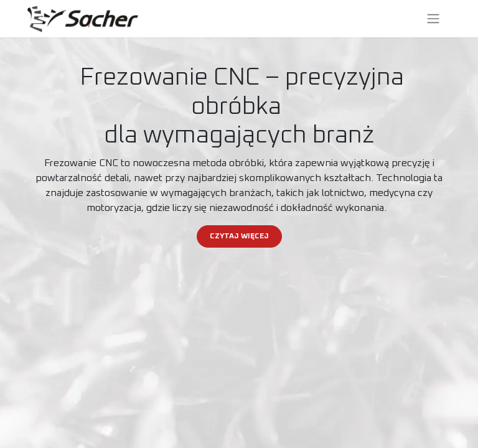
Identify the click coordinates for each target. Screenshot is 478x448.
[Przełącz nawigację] (433, 19)
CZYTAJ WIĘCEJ (239, 236)
